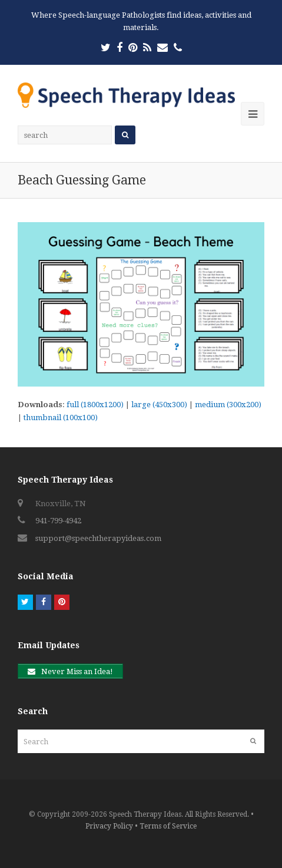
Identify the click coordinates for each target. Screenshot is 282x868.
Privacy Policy (109, 826)
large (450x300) (159, 405)
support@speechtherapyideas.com (98, 538)
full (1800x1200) (95, 405)
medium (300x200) (228, 405)
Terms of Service (168, 826)
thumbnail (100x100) (61, 418)
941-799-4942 (58, 521)
